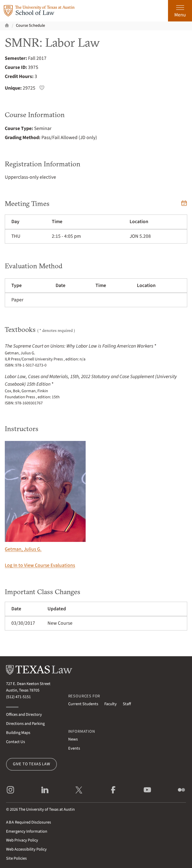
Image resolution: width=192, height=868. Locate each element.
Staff (127, 704)
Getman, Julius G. (45, 497)
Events (74, 748)
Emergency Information (27, 831)
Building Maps (18, 733)
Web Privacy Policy (22, 840)
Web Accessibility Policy (26, 849)
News (73, 739)
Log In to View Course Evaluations (40, 565)
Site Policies (16, 858)
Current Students (83, 704)
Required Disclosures (29, 822)
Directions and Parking (25, 724)
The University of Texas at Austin (47, 809)
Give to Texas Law (32, 764)
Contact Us (16, 742)
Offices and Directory (24, 715)
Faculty (111, 704)
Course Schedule (30, 25)
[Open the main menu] (180, 11)
